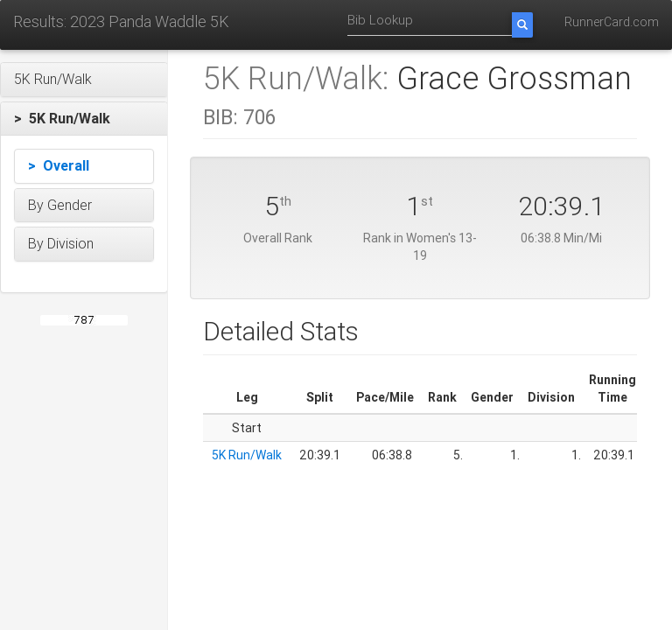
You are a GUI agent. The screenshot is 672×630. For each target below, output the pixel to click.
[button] (84, 80)
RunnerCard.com (612, 22)
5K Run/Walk (247, 455)
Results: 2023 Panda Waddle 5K (121, 21)
